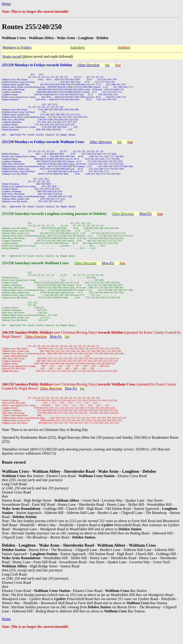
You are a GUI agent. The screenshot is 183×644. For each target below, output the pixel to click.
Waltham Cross (57, 265)
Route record (12, 57)
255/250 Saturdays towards (23, 265)
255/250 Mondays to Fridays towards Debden (37, 65)
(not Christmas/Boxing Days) (89, 335)
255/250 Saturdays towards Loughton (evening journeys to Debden (53, 215)
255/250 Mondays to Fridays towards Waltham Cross (43, 142)
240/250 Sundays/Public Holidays (28, 335)
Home (6, 4)
